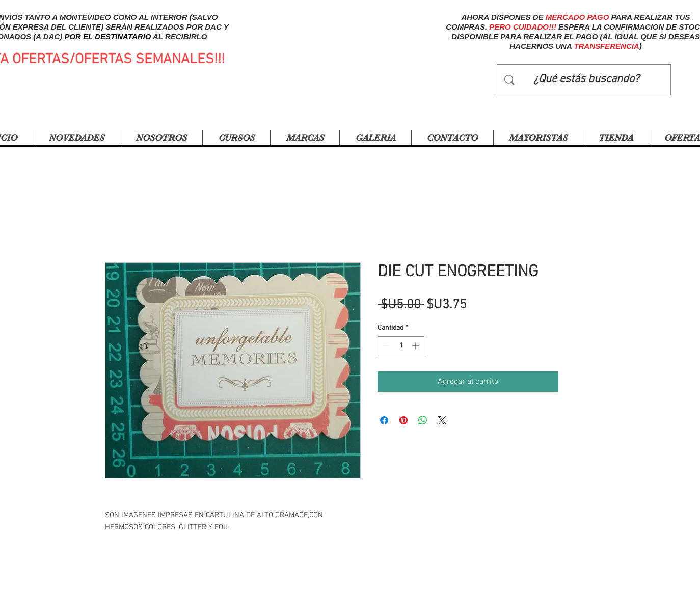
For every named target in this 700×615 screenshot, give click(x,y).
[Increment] (416, 346)
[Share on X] (442, 420)
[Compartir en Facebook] (384, 420)
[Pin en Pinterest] (403, 420)
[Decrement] (385, 346)
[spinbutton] (401, 346)
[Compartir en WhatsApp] (423, 420)
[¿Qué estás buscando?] (586, 80)
